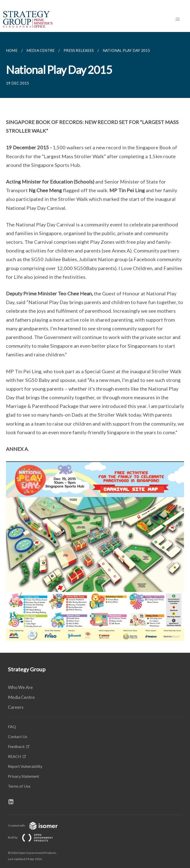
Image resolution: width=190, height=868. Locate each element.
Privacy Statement (24, 776)
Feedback (16, 746)
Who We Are (20, 687)
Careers (16, 707)
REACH (15, 756)
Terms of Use (19, 786)
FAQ (12, 727)
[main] (95, 342)
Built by (34, 837)
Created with (37, 825)
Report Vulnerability (25, 766)
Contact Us (18, 736)
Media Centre (21, 697)
